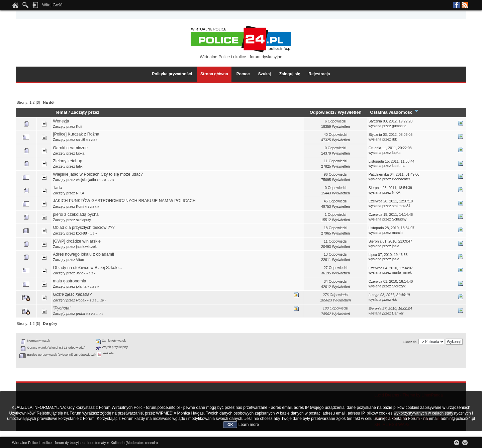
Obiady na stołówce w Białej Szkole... (87, 268)
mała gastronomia (69, 281)
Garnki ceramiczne (70, 148)
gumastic (399, 126)
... (108, 180)
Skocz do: (410, 342)
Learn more (249, 425)
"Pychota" (62, 308)
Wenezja (61, 121)
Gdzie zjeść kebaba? (72, 294)
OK (230, 425)
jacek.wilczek (86, 247)
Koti (79, 126)
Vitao (80, 260)
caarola (151, 443)
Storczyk (399, 286)
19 (102, 300)
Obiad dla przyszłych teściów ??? (84, 228)
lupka (80, 153)
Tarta (58, 188)
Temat (61, 112)
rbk (395, 139)
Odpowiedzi (322, 112)
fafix (79, 166)
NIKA (80, 193)
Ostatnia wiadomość (394, 112)
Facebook (457, 5)
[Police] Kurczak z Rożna (76, 134)
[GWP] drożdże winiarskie (77, 241)
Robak (81, 300)
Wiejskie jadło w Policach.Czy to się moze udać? (98, 174)
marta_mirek (402, 272)
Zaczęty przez (85, 112)
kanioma (399, 166)
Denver (398, 313)
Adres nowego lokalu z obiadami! (83, 254)
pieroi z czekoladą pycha (76, 214)
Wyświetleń (350, 112)
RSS (465, 5)
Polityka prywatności (172, 74)
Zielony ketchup (67, 161)
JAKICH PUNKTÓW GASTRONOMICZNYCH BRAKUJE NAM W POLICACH (124, 201)
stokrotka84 (401, 206)
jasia (396, 246)
